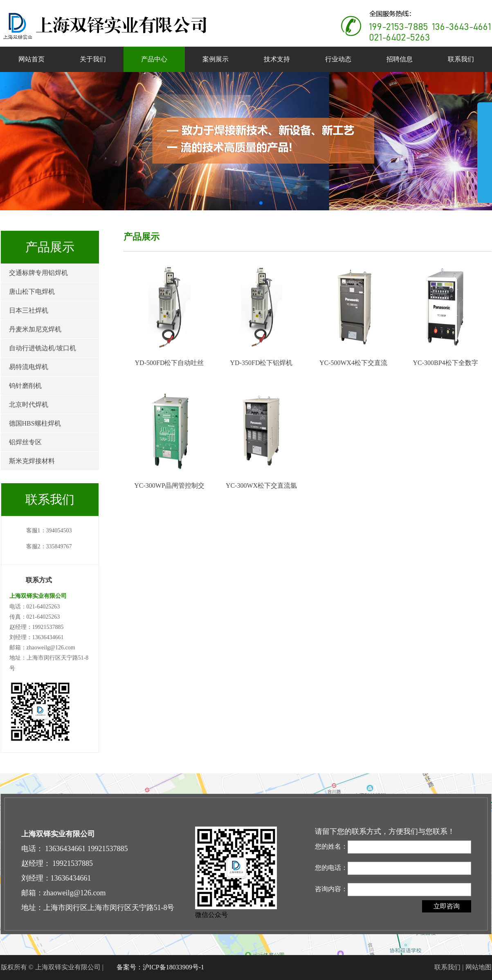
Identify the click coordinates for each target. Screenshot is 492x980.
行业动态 (338, 59)
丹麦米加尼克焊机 (35, 329)
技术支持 (277, 59)
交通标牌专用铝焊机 (38, 273)
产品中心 (154, 59)
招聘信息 (400, 59)
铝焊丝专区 (25, 442)
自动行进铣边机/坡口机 (43, 348)
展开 (485, 152)
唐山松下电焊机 (32, 292)
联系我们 (461, 59)
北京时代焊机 (29, 404)
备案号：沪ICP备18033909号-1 (160, 967)
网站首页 (31, 59)
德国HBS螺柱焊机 (35, 423)
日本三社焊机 (29, 310)
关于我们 (93, 59)
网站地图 (479, 967)
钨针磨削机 (25, 386)
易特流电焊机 (29, 367)
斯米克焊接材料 (32, 461)
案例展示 (216, 59)
